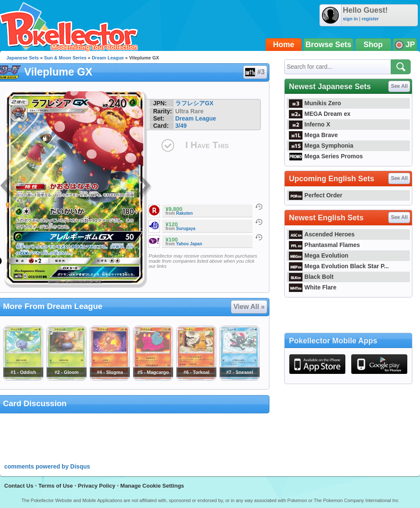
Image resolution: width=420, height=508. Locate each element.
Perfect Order (316, 195)
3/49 (181, 126)
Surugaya (186, 229)
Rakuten (184, 213)
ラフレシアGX (194, 103)
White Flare (313, 287)
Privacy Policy (97, 486)
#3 (255, 72)
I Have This (207, 145)
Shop (373, 45)
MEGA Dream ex (320, 114)
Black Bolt (311, 277)
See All (399, 86)
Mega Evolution (319, 255)
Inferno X (309, 124)
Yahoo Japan (189, 244)
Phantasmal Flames (324, 245)
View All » (249, 307)
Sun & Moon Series (65, 58)
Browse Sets (328, 45)
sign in (350, 19)
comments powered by (47, 466)
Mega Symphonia (321, 146)
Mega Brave (313, 135)
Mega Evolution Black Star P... (339, 266)
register (370, 19)
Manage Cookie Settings (152, 486)
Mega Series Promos (326, 156)
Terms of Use (55, 486)
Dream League (108, 58)
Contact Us (19, 486)
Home (284, 45)
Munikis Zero (315, 103)
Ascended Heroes (322, 234)
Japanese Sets (22, 58)
